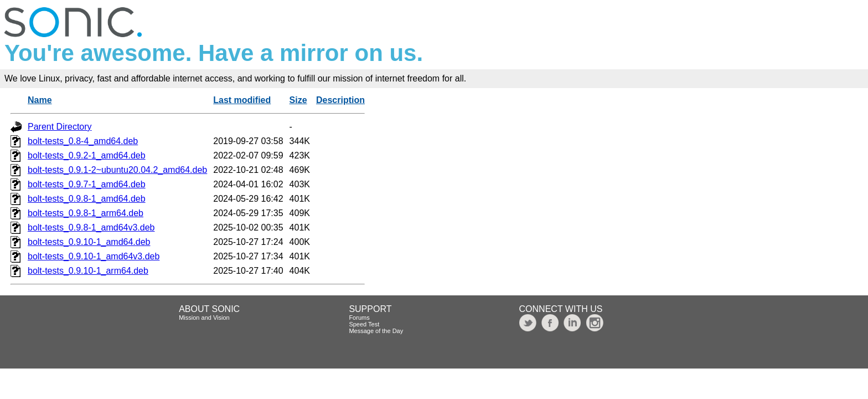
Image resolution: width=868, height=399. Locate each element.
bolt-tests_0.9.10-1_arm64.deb (88, 271)
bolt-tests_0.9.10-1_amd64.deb (89, 242)
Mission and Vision (204, 318)
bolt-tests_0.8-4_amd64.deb (83, 141)
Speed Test (364, 324)
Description (340, 100)
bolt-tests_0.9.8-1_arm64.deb (86, 213)
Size (298, 100)
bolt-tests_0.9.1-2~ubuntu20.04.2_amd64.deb (117, 170)
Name (40, 100)
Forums (359, 318)
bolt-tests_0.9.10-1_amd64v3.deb (94, 256)
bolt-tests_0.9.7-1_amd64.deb (87, 184)
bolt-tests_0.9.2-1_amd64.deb (87, 155)
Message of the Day (376, 331)
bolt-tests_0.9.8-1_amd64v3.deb (91, 227)
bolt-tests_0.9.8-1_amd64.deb (87, 199)
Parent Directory (60, 127)
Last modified (242, 100)
